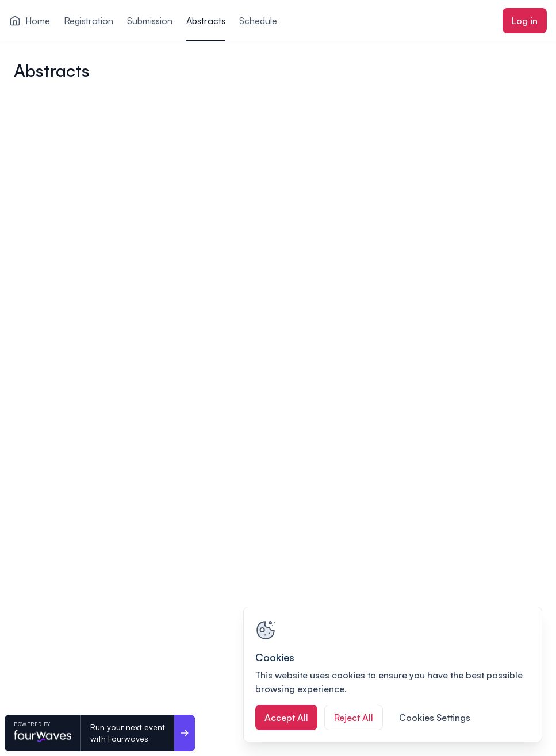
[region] (393, 674)
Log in (525, 21)
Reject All (354, 718)
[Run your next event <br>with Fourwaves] (185, 733)
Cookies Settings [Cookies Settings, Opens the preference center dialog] (435, 718)
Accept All (286, 718)
